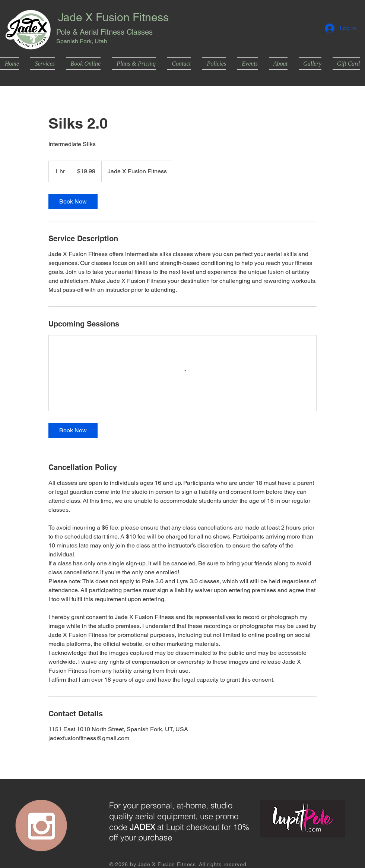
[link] (73, 202)
